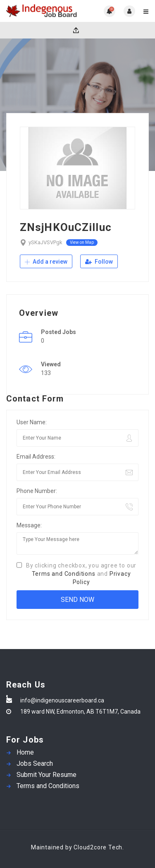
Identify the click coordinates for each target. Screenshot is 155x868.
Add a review (46, 262)
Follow (99, 262)
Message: (29, 525)
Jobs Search (35, 763)
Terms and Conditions (64, 574)
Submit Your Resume (46, 775)
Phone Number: (37, 491)
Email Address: (36, 457)
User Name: (32, 422)
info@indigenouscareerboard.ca (62, 700)
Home (25, 752)
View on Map (82, 242)
